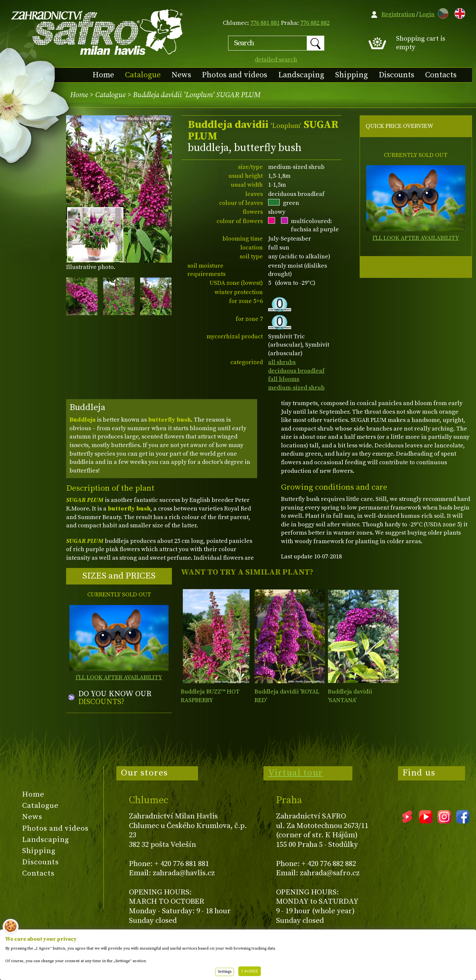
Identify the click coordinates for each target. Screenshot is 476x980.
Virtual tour (296, 773)
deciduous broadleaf (296, 371)
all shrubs (282, 362)
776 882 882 (315, 23)
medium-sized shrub (296, 388)
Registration (398, 14)
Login (427, 14)
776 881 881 (265, 23)
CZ (441, 12)
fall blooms (284, 379)
